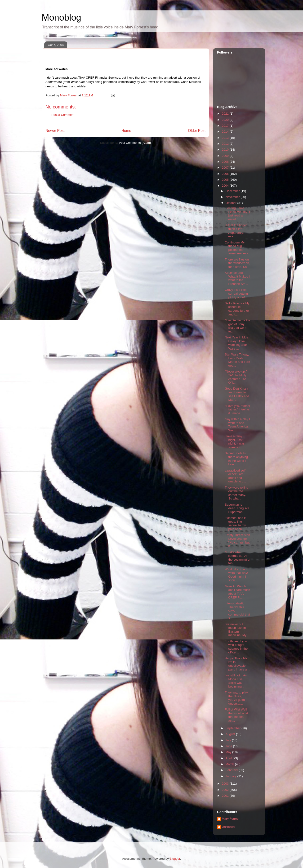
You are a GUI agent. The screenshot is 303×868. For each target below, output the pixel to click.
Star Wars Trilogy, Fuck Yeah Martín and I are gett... (237, 360)
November (233, 197)
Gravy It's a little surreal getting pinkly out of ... (236, 293)
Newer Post (55, 131)
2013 (226, 138)
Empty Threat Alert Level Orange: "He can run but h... (237, 540)
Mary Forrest (231, 819)
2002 (226, 790)
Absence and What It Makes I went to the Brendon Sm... (237, 278)
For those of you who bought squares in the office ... (236, 647)
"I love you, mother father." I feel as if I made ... (237, 409)
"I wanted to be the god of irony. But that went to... (237, 326)
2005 (226, 180)
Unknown (228, 827)
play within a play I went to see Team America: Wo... (237, 425)
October (232, 203)
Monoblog (61, 18)
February (232, 770)
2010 (226, 150)
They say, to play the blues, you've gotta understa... (236, 698)
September (234, 728)
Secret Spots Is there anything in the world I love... (236, 459)
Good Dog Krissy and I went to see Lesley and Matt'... (237, 394)
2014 (226, 132)
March (230, 764)
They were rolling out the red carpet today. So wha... (236, 493)
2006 (226, 174)
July (229, 740)
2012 (226, 144)
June (229, 746)
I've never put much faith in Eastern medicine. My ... (237, 630)
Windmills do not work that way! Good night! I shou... (236, 575)
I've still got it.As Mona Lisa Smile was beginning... (236, 681)
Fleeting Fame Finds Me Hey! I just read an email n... (237, 214)
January (232, 776)
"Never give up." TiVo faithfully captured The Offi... (236, 377)
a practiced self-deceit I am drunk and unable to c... (236, 476)
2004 (226, 186)
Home (126, 131)
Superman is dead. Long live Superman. (237, 508)
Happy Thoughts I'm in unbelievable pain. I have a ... (237, 664)
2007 (226, 168)
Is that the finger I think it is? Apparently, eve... (236, 231)
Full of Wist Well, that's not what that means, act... (236, 715)
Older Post (197, 131)
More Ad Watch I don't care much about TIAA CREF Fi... (237, 592)
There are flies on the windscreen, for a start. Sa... (237, 263)
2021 (226, 114)
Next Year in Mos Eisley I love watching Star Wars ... (236, 343)
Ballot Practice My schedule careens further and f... (237, 309)
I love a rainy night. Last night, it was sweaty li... (235, 442)
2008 (226, 162)
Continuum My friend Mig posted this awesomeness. (237, 248)
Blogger (175, 859)
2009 (226, 156)
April (229, 758)
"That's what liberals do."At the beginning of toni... (237, 558)
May (229, 752)
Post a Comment (63, 115)
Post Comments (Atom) (135, 143)
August (231, 734)
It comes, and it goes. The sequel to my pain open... (235, 523)
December (233, 191)
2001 (226, 796)
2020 (226, 120)
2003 (226, 784)
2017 (226, 126)
